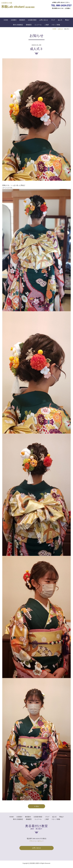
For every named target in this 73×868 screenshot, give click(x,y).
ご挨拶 (47, 25)
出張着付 (14, 20)
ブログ (53, 20)
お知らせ (60, 29)
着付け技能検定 (18, 25)
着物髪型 (29, 25)
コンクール (38, 25)
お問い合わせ (44, 20)
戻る (36, 806)
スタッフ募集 (56, 25)
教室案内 (22, 20)
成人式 (60, 20)
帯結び (67, 20)
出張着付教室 (32, 20)
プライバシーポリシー (36, 841)
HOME (6, 20)
